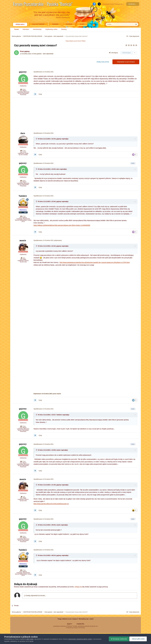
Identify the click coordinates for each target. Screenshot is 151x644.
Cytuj (40, 94)
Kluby (82, 24)
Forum (17, 29)
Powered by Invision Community (75, 628)
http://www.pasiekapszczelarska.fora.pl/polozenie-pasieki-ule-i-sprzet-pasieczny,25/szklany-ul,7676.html (95, 262)
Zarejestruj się (133, 4)
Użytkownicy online (51, 29)
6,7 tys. (23, 216)
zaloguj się (78, 587)
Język (70, 624)
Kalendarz (26, 29)
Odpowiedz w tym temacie (126, 62)
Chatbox (69, 24)
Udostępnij (113, 53)
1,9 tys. (23, 89)
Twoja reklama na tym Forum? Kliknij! (75, 41)
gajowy (27, 51)
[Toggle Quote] (37, 139)
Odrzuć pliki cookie (138, 639)
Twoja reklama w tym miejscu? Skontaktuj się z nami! (76, 619)
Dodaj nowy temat (103, 62)
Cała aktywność (38, 24)
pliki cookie (30, 639)
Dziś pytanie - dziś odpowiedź (43, 54)
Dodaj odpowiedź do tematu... (35, 596)
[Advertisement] (51, 115)
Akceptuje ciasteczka (118, 639)
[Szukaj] (115, 24)
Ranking (64, 29)
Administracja (37, 29)
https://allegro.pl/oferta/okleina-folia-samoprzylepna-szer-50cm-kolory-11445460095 (62, 225)
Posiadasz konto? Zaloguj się (113, 4)
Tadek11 (23, 196)
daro (23, 133)
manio (23, 240)
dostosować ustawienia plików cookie (80, 639)
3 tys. (23, 258)
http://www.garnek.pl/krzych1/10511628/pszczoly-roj (51, 504)
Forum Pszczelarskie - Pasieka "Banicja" (43, 4)
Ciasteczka (80, 624)
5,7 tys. (23, 151)
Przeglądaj (20, 25)
